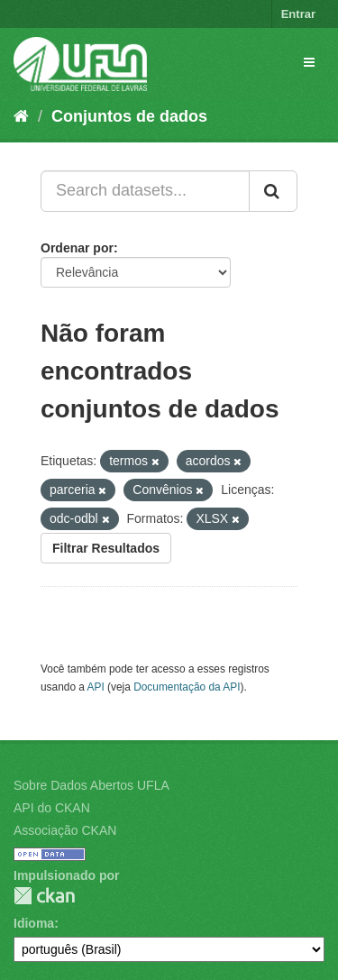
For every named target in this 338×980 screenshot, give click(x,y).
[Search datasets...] (145, 191)
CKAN (44, 896)
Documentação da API (187, 687)
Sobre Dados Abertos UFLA (91, 785)
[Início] (21, 116)
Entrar (298, 14)
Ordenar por (77, 248)
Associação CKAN (65, 830)
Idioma (34, 923)
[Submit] (273, 191)
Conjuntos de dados (129, 116)
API (96, 687)
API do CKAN (52, 808)
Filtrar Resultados (106, 548)
